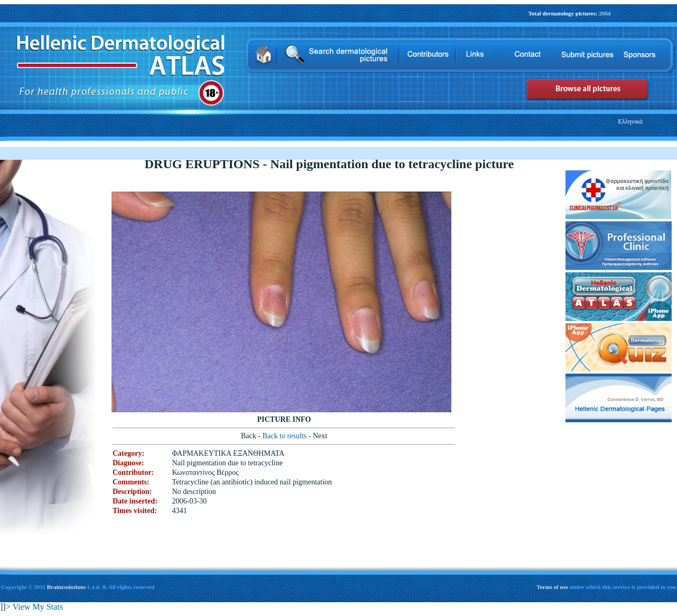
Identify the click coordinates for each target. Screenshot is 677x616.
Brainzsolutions (66, 587)
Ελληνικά (630, 122)
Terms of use (553, 587)
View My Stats (37, 607)
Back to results (285, 436)
